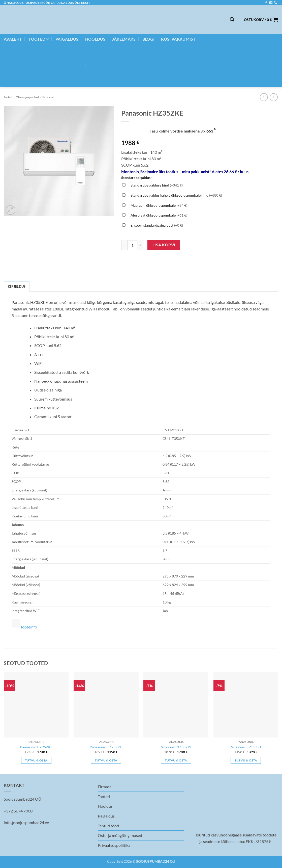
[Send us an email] (271, 3)
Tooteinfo (29, 627)
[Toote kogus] (132, 245)
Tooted (39, 39)
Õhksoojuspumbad (27, 97)
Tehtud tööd (108, 826)
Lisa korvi (164, 245)
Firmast (104, 787)
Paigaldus (67, 39)
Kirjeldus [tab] (17, 286)
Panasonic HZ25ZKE (36, 747)
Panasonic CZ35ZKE (246, 747)
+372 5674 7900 (18, 811)
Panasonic (49, 97)
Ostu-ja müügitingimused (120, 835)
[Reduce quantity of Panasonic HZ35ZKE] (124, 245)
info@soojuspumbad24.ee (26, 822)
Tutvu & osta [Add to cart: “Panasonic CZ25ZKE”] (106, 760)
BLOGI (149, 39)
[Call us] (276, 3)
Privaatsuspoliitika (114, 845)
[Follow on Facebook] (266, 3)
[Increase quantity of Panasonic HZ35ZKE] (140, 245)
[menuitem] (45, 66)
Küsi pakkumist (178, 39)
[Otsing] (232, 20)
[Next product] (264, 97)
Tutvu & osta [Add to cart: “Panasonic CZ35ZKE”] (246, 760)
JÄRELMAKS (124, 39)
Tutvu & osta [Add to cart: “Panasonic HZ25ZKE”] (36, 760)
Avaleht (13, 39)
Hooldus (95, 39)
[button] (261, 20)
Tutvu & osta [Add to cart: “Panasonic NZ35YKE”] (176, 760)
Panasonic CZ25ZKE (106, 747)
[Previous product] (274, 97)
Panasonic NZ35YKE (176, 747)
